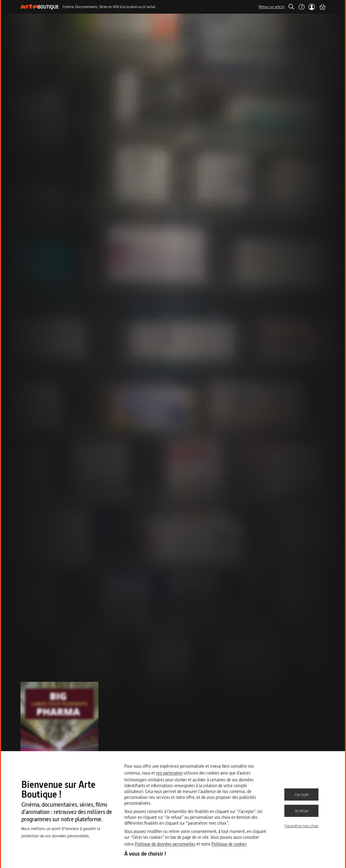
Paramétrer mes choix (301, 826)
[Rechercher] (291, 7)
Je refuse (302, 811)
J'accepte (302, 794)
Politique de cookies (229, 844)
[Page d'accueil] (40, 7)
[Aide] (301, 7)
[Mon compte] (312, 7)
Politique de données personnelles (165, 844)
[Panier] (322, 7)
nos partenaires (169, 773)
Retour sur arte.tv (272, 7)
